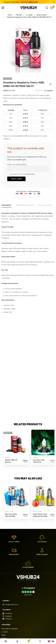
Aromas (7, 355)
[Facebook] (7, 511)
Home (10, 15)
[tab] (6, 205)
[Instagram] (7, 514)
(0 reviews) (48, 91)
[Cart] (52, 8)
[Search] (47, 8)
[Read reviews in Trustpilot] (28, 489)
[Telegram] (7, 517)
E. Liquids (29, 15)
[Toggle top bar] (54, 2)
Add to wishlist (51, 84)
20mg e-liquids (42, 15)
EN (51, 641)
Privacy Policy (30, 174)
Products (19, 15)
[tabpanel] (28, 263)
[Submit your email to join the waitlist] (16, 179)
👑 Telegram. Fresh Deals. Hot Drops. (20, 2)
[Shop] (6, 641)
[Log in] (17, 641)
